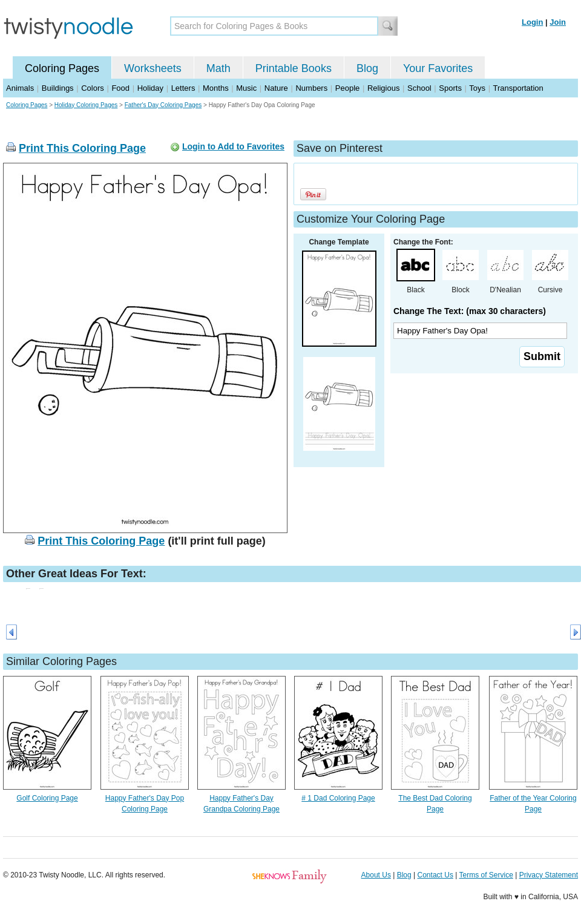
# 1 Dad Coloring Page (338, 798)
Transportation (518, 88)
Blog (367, 68)
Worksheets (153, 68)
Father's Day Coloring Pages (163, 105)
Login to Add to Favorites (233, 146)
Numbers (311, 88)
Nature (276, 88)
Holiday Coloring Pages (86, 105)
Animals (20, 88)
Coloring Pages (62, 68)
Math (218, 68)
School (419, 88)
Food (120, 88)
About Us (376, 875)
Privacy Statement (549, 875)
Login (532, 22)
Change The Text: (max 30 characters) (470, 311)
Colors (93, 88)
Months (216, 88)
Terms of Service (486, 875)
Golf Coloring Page (47, 798)
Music (246, 88)
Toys (477, 88)
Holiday (150, 88)
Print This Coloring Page (82, 148)
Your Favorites (438, 68)
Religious (383, 88)
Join (558, 22)
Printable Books (294, 68)
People (347, 88)
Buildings (58, 88)
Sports (450, 88)
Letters (183, 88)
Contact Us (435, 875)
